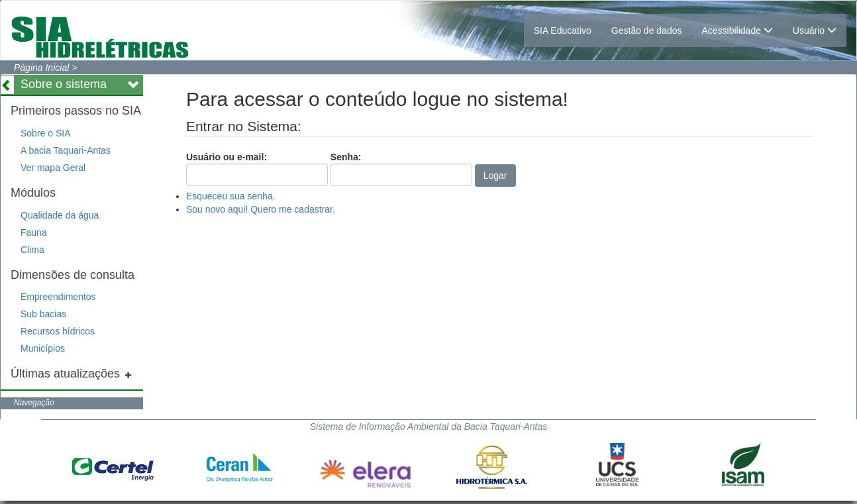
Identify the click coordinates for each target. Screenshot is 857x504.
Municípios (43, 348)
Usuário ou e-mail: (257, 169)
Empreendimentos (58, 297)
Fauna (34, 232)
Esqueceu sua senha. (231, 196)
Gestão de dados (647, 30)
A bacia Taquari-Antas (66, 150)
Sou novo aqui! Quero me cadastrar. (261, 209)
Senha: (401, 169)
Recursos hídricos (58, 331)
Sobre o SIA (46, 133)
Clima (32, 250)
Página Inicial (41, 68)
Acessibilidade (737, 30)
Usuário (815, 30)
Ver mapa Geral (53, 168)
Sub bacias (43, 314)
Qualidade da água (60, 215)
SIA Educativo (563, 30)
